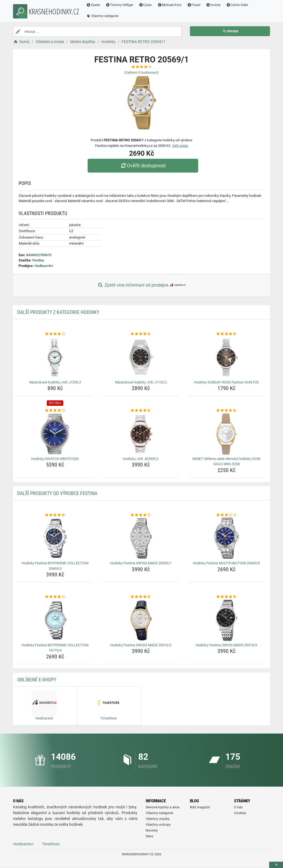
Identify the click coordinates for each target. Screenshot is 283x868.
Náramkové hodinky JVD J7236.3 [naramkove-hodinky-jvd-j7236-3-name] (55, 382)
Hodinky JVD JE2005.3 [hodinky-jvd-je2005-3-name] (141, 459)
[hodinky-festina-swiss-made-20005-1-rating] (141, 515)
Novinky (152, 830)
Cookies (240, 813)
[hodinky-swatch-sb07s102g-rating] (55, 411)
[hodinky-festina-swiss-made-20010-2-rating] (141, 597)
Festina (38, 260)
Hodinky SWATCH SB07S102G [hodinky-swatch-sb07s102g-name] (55, 459)
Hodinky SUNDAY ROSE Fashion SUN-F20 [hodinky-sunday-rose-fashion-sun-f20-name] (226, 382)
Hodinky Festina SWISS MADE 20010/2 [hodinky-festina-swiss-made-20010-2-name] (141, 645)
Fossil (194, 5)
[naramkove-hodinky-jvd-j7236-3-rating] (55, 334)
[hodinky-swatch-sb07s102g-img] (55, 434)
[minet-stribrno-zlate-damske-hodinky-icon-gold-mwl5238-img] (226, 434)
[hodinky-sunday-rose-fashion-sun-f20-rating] (226, 334)
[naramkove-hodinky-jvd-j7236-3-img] (55, 358)
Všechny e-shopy (158, 825)
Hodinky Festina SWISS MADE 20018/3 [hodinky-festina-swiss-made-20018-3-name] (226, 645)
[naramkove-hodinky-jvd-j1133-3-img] (141, 358)
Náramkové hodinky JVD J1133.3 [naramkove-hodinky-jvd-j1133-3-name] (141, 382)
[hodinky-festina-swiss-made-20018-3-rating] (226, 597)
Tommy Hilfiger (119, 5)
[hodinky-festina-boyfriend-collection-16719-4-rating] (55, 597)
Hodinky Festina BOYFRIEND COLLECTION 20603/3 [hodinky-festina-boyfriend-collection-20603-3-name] (55, 566)
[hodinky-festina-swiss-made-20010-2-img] (141, 620)
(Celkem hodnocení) (141, 72)
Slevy (150, 836)
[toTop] (276, 865)
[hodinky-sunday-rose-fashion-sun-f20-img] (226, 358)
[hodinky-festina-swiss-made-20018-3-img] (226, 620)
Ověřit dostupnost (143, 166)
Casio (145, 5)
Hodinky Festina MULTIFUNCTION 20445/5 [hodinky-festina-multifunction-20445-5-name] (226, 563)
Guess (93, 5)
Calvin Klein (237, 5)
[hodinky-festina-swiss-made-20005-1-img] (141, 538)
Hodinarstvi (44, 266)
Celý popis (180, 146)
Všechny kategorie (102, 16)
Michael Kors (169, 5)
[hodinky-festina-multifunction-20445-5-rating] (226, 515)
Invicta (213, 5)
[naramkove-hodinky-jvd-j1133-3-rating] (141, 334)
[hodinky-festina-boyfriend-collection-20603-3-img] (55, 538)
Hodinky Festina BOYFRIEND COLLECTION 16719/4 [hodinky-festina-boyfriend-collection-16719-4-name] (55, 648)
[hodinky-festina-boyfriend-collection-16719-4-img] (55, 620)
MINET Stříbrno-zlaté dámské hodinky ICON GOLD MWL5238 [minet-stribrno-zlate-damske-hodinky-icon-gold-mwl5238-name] (226, 461)
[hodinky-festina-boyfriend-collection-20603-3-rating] (55, 515)
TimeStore (51, 844)
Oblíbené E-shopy (37, 680)
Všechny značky (158, 819)
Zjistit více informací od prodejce (141, 285)
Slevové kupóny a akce (163, 807)
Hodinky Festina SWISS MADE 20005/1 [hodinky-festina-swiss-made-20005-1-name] (141, 563)
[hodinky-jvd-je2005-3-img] (141, 434)
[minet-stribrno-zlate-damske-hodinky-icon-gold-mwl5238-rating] (226, 411)
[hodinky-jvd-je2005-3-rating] (141, 411)
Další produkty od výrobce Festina (57, 493)
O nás (238, 807)
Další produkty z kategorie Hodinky (58, 312)
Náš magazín (200, 807)
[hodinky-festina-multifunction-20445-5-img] (226, 538)
